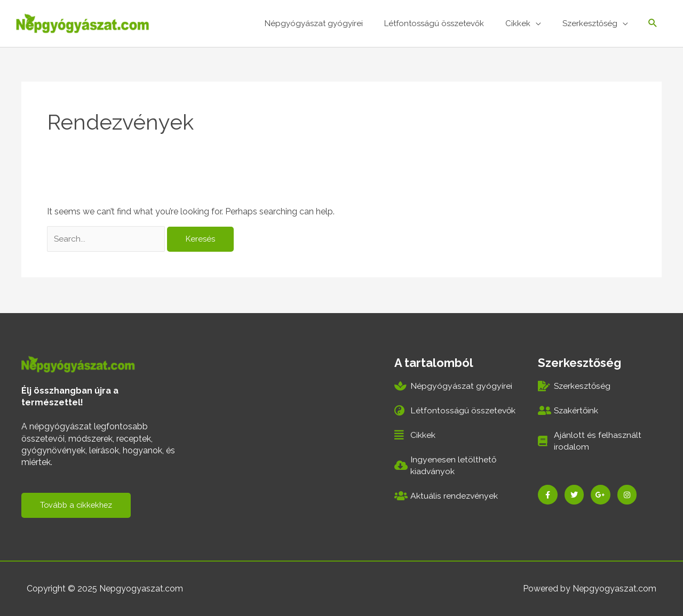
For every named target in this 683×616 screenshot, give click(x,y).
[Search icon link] (653, 24)
